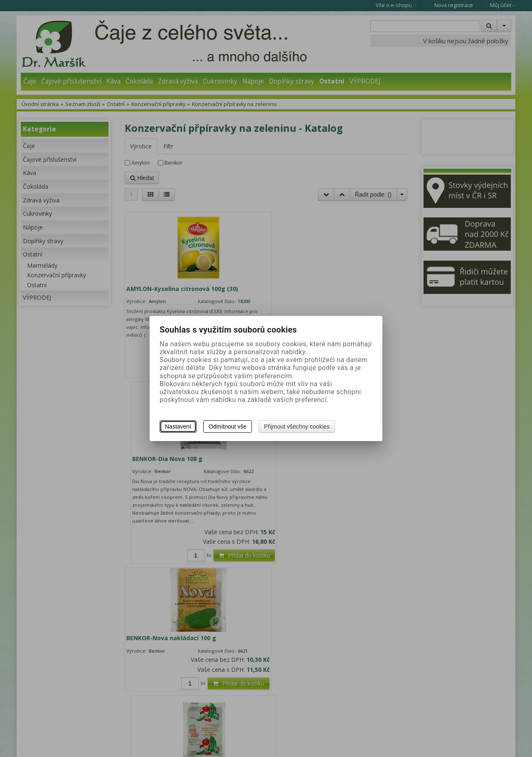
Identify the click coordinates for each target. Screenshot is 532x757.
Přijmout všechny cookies (297, 427)
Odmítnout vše (228, 427)
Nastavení (178, 427)
